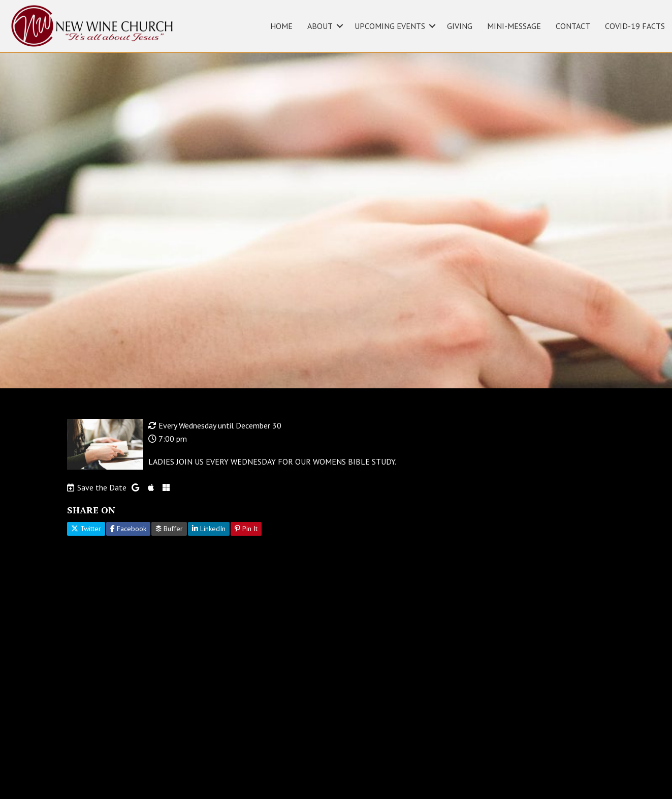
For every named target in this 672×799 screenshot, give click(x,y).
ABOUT (320, 26)
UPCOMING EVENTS (390, 26)
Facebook (128, 529)
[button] (340, 26)
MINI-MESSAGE (514, 26)
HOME (281, 26)
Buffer (169, 529)
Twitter (86, 529)
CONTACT (573, 26)
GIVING (460, 26)
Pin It (246, 529)
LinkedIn (209, 529)
